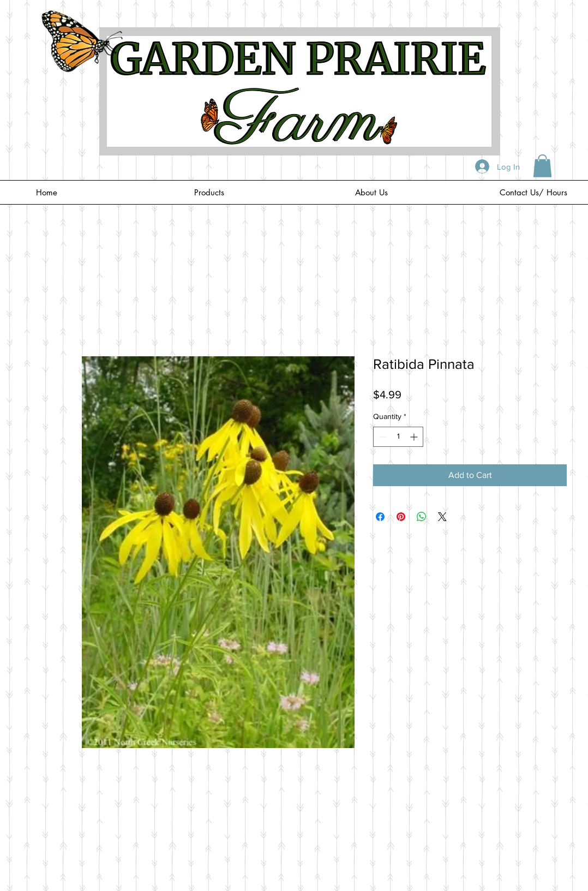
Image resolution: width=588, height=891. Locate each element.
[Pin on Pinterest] (401, 517)
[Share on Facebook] (380, 517)
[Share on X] (442, 517)
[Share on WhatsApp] (422, 517)
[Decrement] (382, 437)
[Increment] (415, 437)
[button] (542, 166)
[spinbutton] (398, 437)
